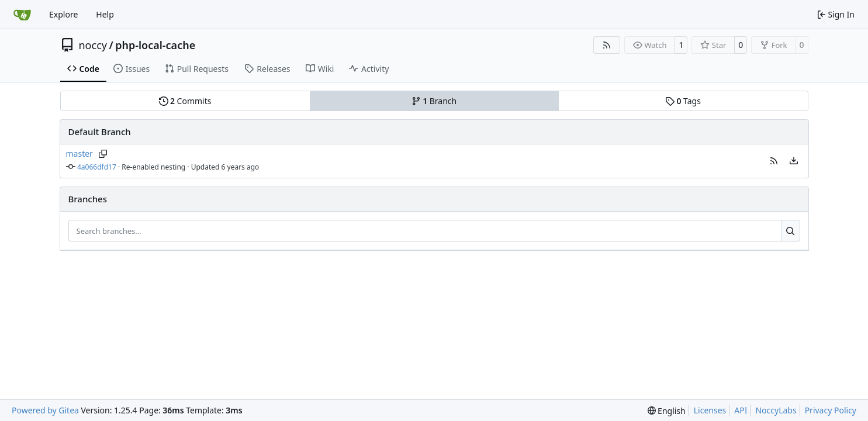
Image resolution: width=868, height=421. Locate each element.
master (79, 153)
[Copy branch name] (103, 154)
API (741, 410)
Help (105, 14)
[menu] (794, 161)
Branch (434, 101)
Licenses (710, 410)
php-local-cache (155, 45)
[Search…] (791, 231)
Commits (185, 101)
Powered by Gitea (45, 410)
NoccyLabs (776, 410)
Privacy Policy (831, 410)
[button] (774, 161)
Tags (683, 101)
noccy (93, 45)
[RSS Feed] (607, 45)
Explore (63, 14)
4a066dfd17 (97, 167)
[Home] (22, 15)
